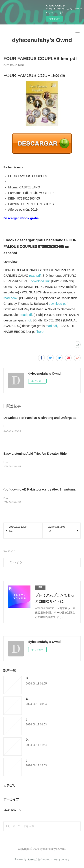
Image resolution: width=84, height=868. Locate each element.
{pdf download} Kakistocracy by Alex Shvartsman (40, 490)
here (40, 332)
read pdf (35, 276)
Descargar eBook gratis (21, 218)
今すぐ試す (55, 19)
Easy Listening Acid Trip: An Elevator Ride (35, 454)
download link (40, 281)
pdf (29, 320)
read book (10, 298)
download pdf (58, 304)
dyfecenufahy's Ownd (42, 40)
